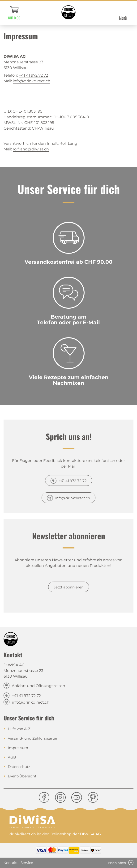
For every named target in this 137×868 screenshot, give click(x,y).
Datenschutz (19, 767)
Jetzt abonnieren (69, 587)
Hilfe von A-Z (19, 729)
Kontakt (11, 863)
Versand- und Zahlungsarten (33, 738)
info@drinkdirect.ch (32, 81)
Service (27, 863)
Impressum (18, 748)
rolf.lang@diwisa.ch (31, 149)
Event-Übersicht (22, 776)
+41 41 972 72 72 (33, 75)
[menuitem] (14, 13)
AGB (12, 757)
